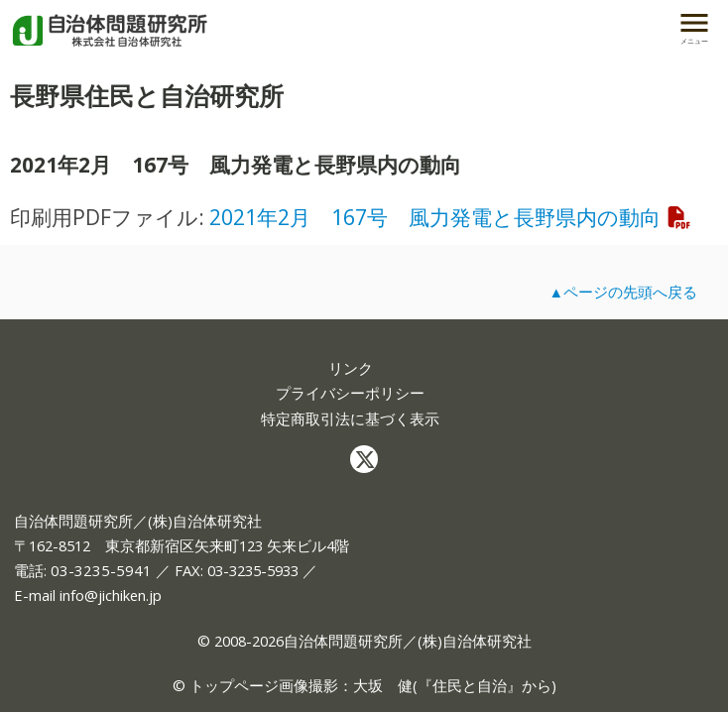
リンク (351, 368)
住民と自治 (470, 685)
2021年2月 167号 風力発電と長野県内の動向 (451, 217)
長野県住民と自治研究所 (147, 95)
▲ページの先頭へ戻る (623, 292)
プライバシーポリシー (350, 393)
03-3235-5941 (101, 570)
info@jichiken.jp (111, 595)
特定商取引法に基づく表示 (350, 419)
